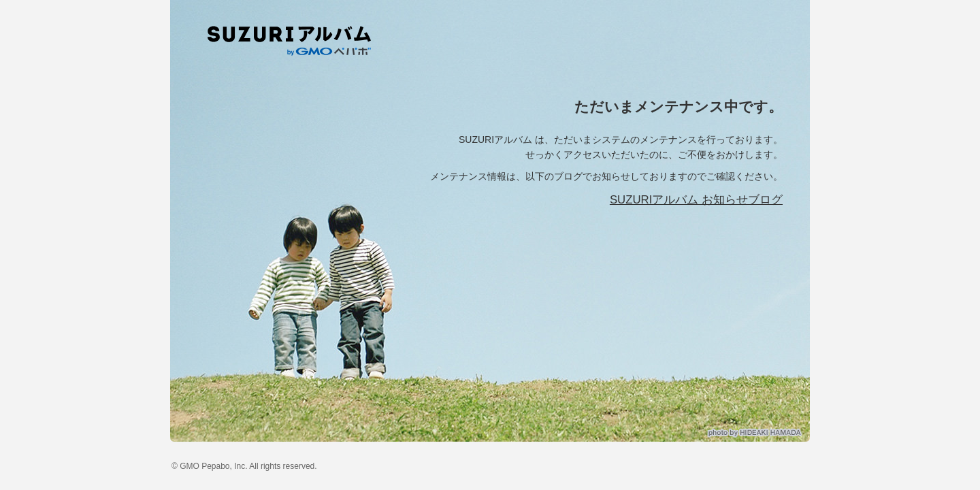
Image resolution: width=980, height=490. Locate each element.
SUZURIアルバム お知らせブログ (696, 200)
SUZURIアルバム (295, 41)
